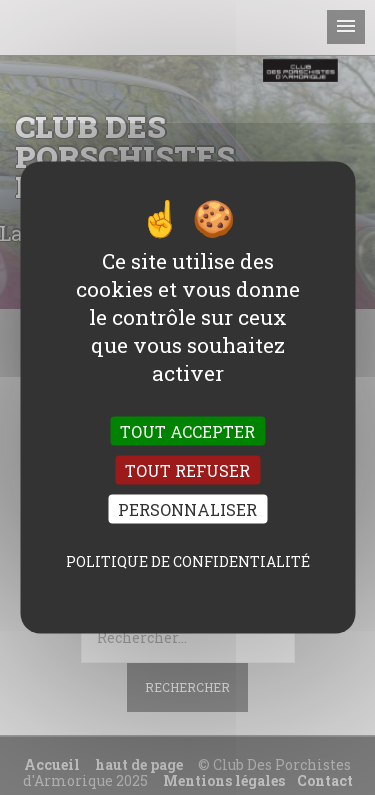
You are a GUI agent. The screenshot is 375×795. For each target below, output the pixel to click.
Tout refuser (187, 470)
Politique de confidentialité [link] (188, 561)
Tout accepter (187, 430)
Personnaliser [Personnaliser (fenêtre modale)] (187, 509)
